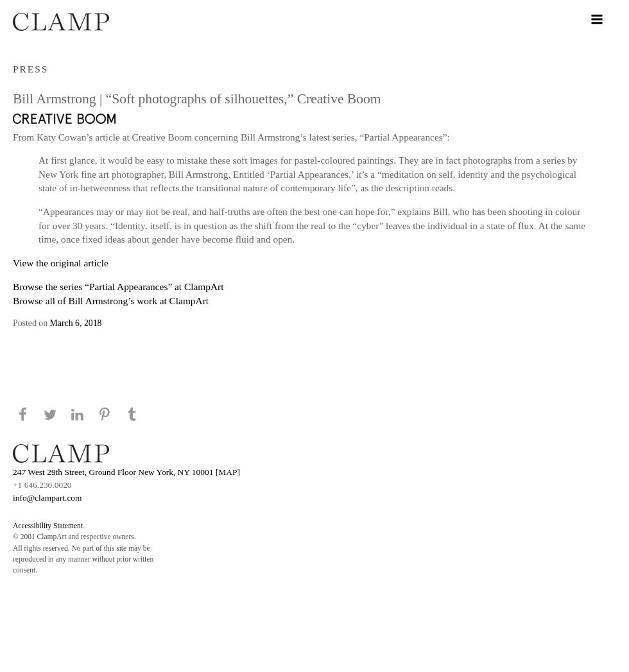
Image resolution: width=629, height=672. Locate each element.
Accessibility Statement (48, 526)
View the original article (61, 263)
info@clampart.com (47, 498)
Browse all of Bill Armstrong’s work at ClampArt (111, 301)
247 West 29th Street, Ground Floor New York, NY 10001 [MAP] (126, 472)
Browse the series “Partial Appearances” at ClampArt (118, 287)
